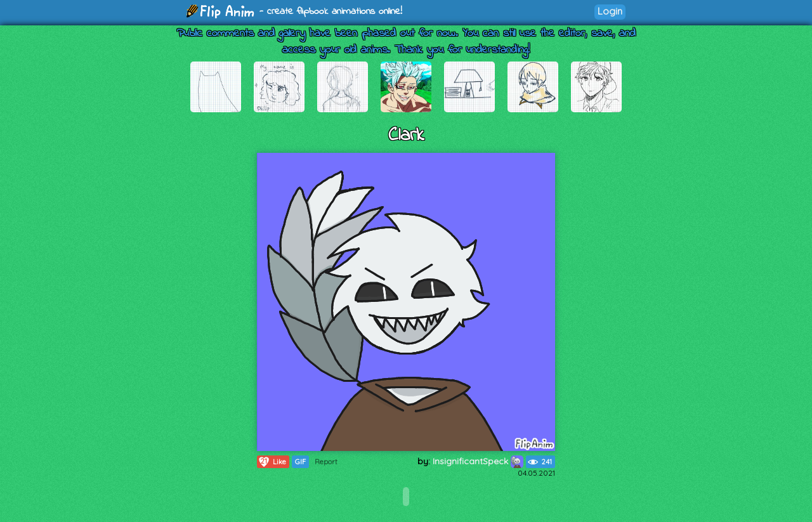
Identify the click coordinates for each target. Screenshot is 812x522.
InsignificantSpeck (478, 461)
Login (610, 11)
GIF (300, 462)
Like (272, 462)
